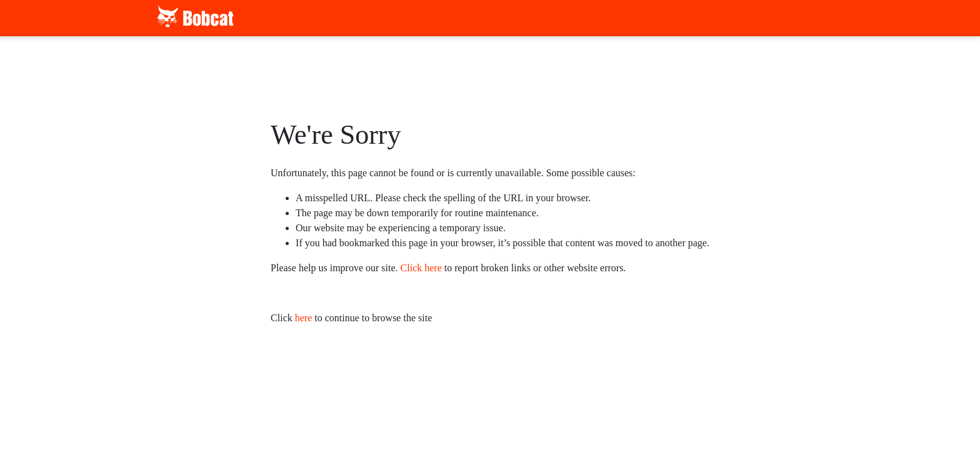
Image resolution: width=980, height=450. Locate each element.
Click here (421, 268)
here (304, 318)
